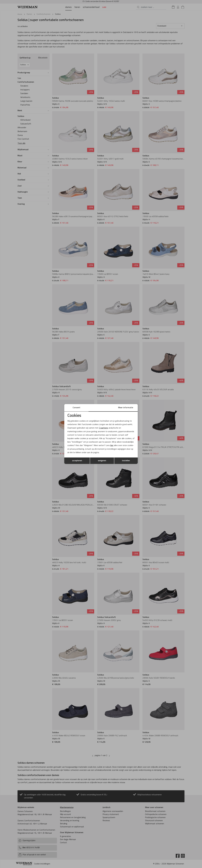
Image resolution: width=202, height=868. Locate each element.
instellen (126, 461)
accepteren (77, 461)
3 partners (104, 428)
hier (112, 446)
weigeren (102, 461)
